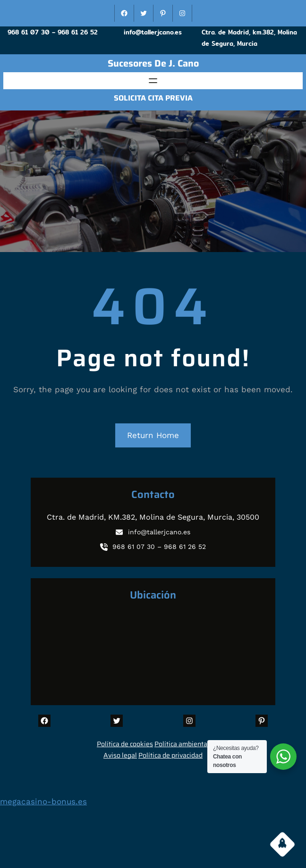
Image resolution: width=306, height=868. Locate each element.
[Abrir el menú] (153, 81)
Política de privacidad (170, 755)
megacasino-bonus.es (43, 801)
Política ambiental (182, 744)
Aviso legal (120, 755)
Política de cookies (125, 744)
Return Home (153, 435)
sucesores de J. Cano (153, 63)
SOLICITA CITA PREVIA (153, 98)
